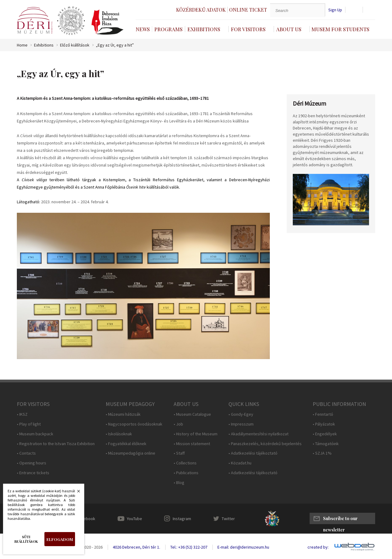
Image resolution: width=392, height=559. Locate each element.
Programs (168, 29)
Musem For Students (340, 29)
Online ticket (248, 10)
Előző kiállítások (75, 45)
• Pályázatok (324, 424)
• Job (178, 424)
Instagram (182, 519)
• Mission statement (192, 444)
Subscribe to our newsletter (340, 520)
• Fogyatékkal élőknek (126, 444)
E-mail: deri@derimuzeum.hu (243, 547)
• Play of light (29, 424)
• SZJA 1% (322, 453)
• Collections (185, 463)
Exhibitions (204, 29)
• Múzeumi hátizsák (123, 414)
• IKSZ (22, 414)
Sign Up (335, 10)
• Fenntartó (323, 414)
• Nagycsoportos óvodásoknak (134, 424)
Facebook (86, 519)
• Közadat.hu (240, 463)
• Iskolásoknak (119, 434)
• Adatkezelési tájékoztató (253, 453)
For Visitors (248, 29)
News (143, 29)
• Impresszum (241, 424)
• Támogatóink (326, 444)
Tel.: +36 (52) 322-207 (189, 547)
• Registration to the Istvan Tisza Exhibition (56, 444)
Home (22, 45)
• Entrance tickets (33, 473)
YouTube (134, 519)
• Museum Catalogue (192, 414)
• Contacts (26, 453)
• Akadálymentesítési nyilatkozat (258, 434)
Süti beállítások (26, 539)
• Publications (186, 473)
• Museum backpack (35, 434)
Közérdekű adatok (201, 10)
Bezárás (75, 493)
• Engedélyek (325, 434)
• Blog (179, 483)
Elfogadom (60, 539)
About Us (289, 29)
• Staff (179, 453)
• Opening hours (32, 463)
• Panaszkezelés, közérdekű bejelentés (265, 444)
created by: (318, 547)
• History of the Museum (196, 434)
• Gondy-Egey (241, 414)
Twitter (228, 519)
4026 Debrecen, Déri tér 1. (136, 547)
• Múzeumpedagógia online (130, 453)
